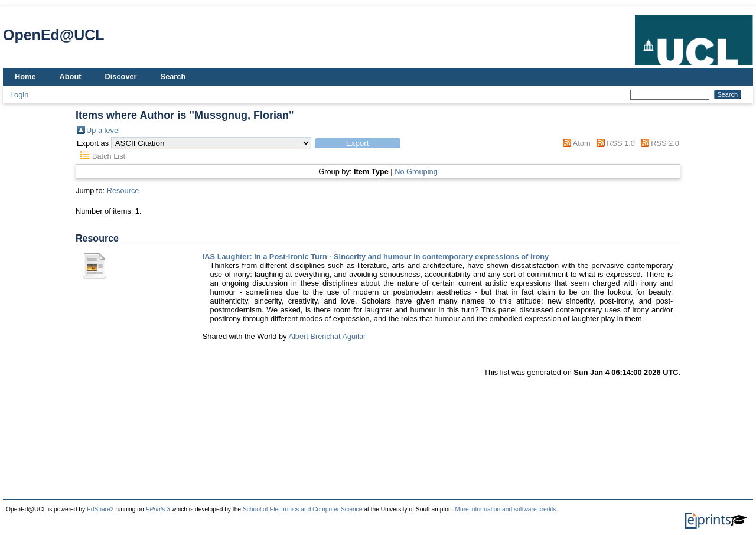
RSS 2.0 (665, 143)
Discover (121, 76)
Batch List (109, 156)
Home (25, 76)
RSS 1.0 (621, 143)
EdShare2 (100, 509)
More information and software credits (505, 509)
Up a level (103, 130)
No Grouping (416, 172)
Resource (123, 190)
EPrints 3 (158, 509)
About (71, 76)
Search (173, 76)
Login (19, 95)
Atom (582, 143)
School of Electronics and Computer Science (303, 509)
